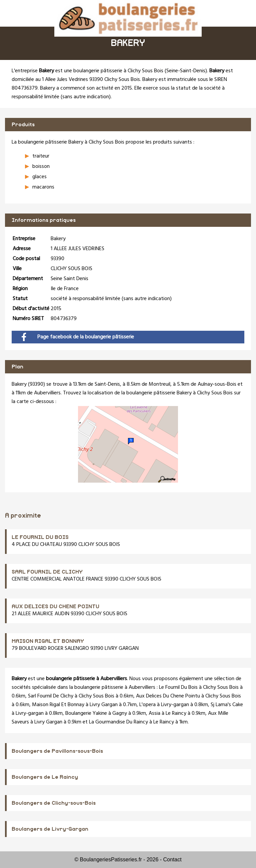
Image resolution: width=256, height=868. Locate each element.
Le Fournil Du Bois (178, 687)
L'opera (147, 705)
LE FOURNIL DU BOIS (40, 537)
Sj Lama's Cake (227, 705)
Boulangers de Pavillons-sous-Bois (57, 751)
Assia (154, 713)
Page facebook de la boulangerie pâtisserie (78, 337)
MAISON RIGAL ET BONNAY (48, 641)
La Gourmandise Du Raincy (118, 722)
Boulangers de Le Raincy (45, 777)
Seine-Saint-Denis (186, 71)
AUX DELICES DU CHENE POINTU (55, 607)
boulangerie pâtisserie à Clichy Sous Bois (118, 71)
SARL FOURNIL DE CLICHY (47, 572)
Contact (172, 860)
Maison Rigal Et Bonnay (58, 705)
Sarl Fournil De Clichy (51, 696)
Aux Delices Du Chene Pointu (168, 696)
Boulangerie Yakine (86, 713)
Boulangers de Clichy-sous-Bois (54, 803)
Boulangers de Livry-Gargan (50, 829)
